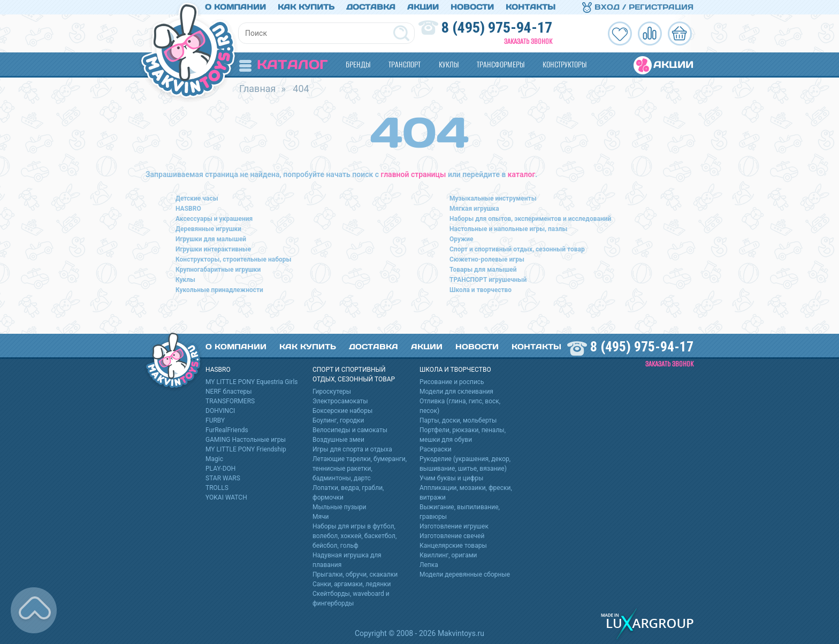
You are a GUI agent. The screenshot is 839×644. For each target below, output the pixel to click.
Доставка (371, 7)
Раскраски (436, 449)
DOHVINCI (220, 411)
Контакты (531, 7)
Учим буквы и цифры (451, 478)
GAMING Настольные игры (246, 440)
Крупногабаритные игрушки (218, 270)
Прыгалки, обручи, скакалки (355, 574)
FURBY (215, 420)
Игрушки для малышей (211, 239)
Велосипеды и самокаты (350, 430)
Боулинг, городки (338, 420)
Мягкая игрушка (474, 209)
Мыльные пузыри (340, 507)
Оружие (462, 239)
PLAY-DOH (220, 469)
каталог (521, 174)
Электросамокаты (340, 401)
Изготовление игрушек (454, 526)
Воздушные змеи (338, 440)
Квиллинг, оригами (448, 555)
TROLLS (217, 488)
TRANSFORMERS (230, 401)
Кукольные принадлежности (219, 290)
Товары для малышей (483, 270)
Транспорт (405, 64)
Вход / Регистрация (638, 7)
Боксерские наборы (342, 411)
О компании (235, 7)
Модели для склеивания (456, 392)
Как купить (306, 7)
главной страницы (414, 174)
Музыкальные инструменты (493, 198)
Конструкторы (565, 64)
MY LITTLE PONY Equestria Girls (252, 382)
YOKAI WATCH (226, 497)
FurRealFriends (227, 430)
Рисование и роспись (452, 382)
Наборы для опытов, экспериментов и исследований (530, 219)
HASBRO (188, 209)
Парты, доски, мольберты (458, 420)
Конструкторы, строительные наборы (233, 259)
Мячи (321, 517)
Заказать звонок (528, 41)
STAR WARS (223, 478)
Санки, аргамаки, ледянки (352, 584)
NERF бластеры (229, 392)
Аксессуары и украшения (214, 219)
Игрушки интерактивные (213, 249)
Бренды (358, 64)
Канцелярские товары (453, 546)
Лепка (429, 565)
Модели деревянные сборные (465, 574)
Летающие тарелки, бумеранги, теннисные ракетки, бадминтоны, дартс (360, 469)
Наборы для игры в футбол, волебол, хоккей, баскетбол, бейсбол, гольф (354, 536)
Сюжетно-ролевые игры (487, 259)
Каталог (283, 64)
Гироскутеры (332, 392)
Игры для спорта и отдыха (352, 449)
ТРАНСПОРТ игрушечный (488, 280)
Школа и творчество (480, 290)
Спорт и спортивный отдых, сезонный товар (517, 249)
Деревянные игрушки (208, 229)
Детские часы (197, 198)
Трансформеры (501, 64)
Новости (472, 7)
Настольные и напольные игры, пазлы (508, 229)
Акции (423, 7)
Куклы (449, 64)
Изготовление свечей (452, 536)
